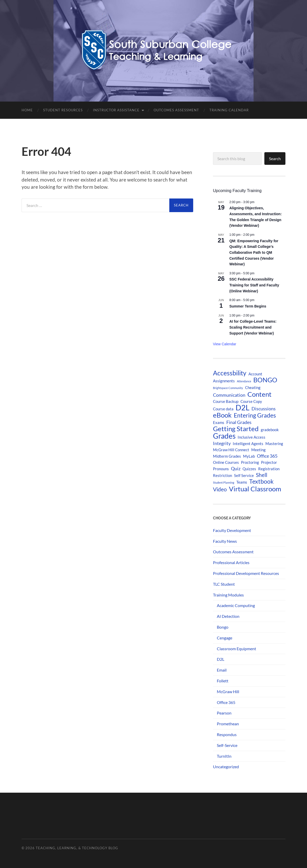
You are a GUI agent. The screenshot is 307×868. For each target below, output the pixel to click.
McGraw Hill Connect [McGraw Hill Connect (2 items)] (231, 450)
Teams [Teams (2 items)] (242, 482)
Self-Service (227, 745)
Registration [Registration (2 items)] (269, 469)
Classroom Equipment (236, 649)
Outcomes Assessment (176, 110)
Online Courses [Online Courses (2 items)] (226, 462)
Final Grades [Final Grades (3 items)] (239, 422)
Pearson (224, 713)
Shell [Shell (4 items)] (262, 475)
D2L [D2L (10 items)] (243, 408)
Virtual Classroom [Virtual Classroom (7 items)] (255, 489)
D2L (221, 659)
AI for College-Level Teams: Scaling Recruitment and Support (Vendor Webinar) (253, 327)
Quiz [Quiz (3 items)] (236, 468)
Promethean (228, 724)
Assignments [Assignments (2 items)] (224, 381)
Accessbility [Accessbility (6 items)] (230, 373)
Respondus (227, 734)
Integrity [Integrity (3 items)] (222, 443)
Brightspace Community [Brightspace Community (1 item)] (228, 388)
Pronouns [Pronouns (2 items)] (221, 469)
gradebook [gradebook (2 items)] (270, 430)
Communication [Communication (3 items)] (229, 395)
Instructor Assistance (116, 110)
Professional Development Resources (246, 573)
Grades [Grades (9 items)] (224, 436)
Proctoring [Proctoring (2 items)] (250, 462)
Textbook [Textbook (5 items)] (261, 482)
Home (27, 110)
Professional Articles (231, 562)
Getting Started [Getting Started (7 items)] (236, 429)
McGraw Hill (228, 691)
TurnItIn (224, 756)
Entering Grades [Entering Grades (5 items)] (255, 415)
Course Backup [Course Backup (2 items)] (226, 401)
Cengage (225, 638)
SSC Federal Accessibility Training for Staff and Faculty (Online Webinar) (254, 285)
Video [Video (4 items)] (220, 489)
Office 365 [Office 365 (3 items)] (267, 456)
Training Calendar (229, 110)
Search (275, 159)
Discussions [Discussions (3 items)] (264, 409)
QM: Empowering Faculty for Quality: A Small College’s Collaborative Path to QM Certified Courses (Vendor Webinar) (254, 253)
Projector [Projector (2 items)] (269, 462)
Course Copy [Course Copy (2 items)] (251, 401)
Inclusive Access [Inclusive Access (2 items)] (252, 437)
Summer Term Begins (248, 306)
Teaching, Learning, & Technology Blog (77, 848)
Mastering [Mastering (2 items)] (274, 444)
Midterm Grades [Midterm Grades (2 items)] (227, 456)
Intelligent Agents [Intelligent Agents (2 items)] (248, 444)
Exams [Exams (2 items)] (219, 422)
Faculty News (225, 541)
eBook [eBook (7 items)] (222, 415)
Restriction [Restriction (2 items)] (222, 475)
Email (222, 670)
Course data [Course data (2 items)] (223, 409)
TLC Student (224, 584)
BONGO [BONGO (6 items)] (265, 380)
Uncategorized (226, 767)
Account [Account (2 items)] (255, 374)
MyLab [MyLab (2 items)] (249, 456)
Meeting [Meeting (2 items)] (258, 450)
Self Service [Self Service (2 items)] (244, 475)
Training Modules (228, 595)
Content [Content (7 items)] (259, 394)
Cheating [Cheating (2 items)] (253, 387)
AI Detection (228, 616)
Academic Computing (236, 605)
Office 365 (226, 702)
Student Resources (63, 110)
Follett (223, 681)
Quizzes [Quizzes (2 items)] (249, 469)
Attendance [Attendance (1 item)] (244, 381)
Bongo (223, 627)
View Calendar (225, 344)
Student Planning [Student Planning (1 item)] (224, 482)
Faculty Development (232, 530)
